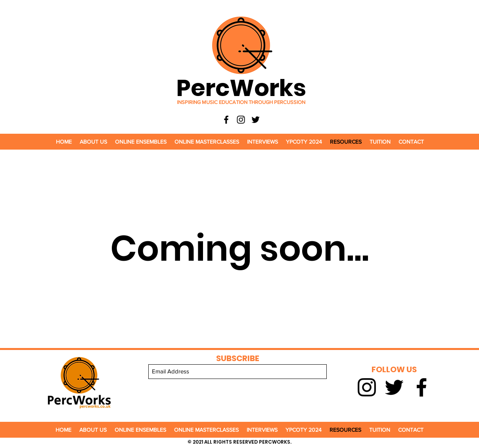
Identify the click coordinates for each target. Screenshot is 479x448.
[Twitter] (256, 120)
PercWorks (241, 88)
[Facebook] (226, 120)
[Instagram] (241, 120)
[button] (93, 142)
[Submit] (238, 388)
